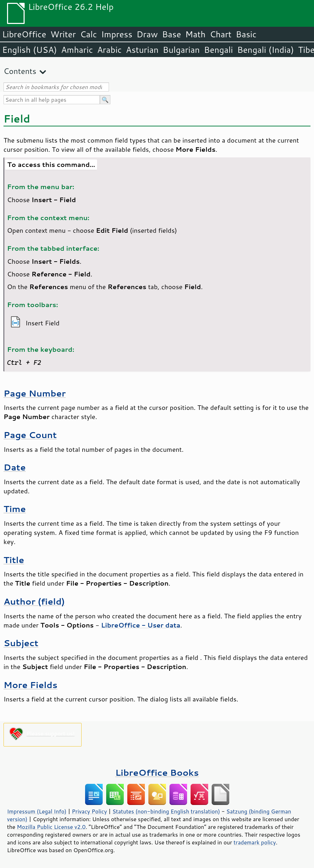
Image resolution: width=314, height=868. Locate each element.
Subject (21, 643)
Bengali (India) (266, 50)
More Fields (30, 685)
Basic (246, 34)
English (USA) (30, 50)
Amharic (77, 50)
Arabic (109, 50)
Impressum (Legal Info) (37, 811)
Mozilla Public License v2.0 (51, 827)
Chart (220, 34)
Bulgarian (181, 50)
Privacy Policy (89, 811)
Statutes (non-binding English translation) (166, 811)
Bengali (218, 50)
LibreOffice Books (157, 772)
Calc (89, 34)
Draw (147, 34)
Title (14, 560)
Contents (20, 71)
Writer (63, 34)
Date (15, 467)
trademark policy (255, 842)
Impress (117, 34)
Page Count (30, 435)
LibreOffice (24, 34)
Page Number (35, 393)
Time (15, 509)
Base (172, 34)
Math (196, 34)
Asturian (142, 50)
